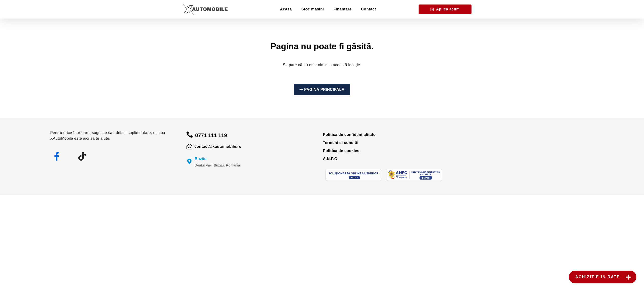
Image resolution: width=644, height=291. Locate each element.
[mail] (189, 147)
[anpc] (414, 175)
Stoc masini (313, 9)
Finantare (343, 9)
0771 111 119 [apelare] (211, 135)
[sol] (353, 175)
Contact (369, 9)
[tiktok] (82, 157)
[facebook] (57, 157)
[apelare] (190, 134)
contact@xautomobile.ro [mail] (218, 146)
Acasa (286, 9)
